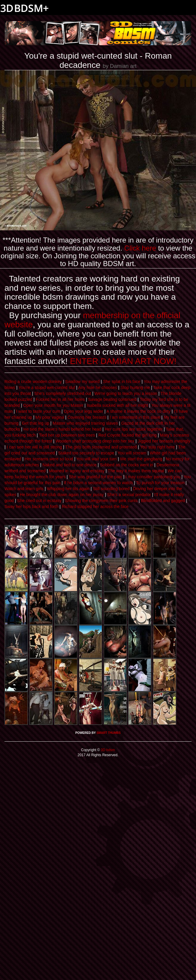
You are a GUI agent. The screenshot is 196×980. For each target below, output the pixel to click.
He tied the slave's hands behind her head (62, 429)
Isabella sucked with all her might (117, 405)
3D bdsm (108, 750)
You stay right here (158, 447)
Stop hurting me (135, 387)
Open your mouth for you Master (53, 405)
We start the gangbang (141, 459)
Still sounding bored (111, 489)
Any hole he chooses (98, 387)
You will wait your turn (97, 459)
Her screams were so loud (49, 459)
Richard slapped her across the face (95, 507)
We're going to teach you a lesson (126, 393)
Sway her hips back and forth (31, 507)
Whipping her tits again (68, 489)
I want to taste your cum (38, 411)
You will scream (132, 453)
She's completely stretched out (63, 393)
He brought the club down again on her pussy (62, 495)
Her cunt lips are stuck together (134, 429)
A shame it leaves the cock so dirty (139, 411)
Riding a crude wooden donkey (33, 382)
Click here (140, 248)
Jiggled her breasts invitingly (164, 441)
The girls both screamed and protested (101, 447)
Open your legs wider (84, 411)
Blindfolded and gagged (163, 501)
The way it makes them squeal (136, 471)
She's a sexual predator (129, 495)
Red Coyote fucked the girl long (128, 435)
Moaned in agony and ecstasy (77, 471)
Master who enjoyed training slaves (85, 423)
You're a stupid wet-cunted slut (47, 387)
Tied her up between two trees (67, 435)
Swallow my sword (82, 382)
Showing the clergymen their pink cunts (101, 501)
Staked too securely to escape (86, 453)
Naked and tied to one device (69, 465)
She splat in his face (122, 382)
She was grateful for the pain (95, 477)
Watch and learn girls (24, 489)
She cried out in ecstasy (40, 501)
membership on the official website (92, 320)
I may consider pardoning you (153, 477)
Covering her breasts (87, 417)
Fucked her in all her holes (60, 399)
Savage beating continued (112, 399)
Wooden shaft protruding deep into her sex (95, 441)
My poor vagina (50, 417)
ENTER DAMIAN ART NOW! (123, 361)
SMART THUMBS (108, 733)
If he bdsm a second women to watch (98, 483)
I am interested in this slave (135, 417)
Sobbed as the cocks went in (126, 465)
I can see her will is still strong (34, 447)
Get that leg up (36, 423)
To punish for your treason (160, 483)
